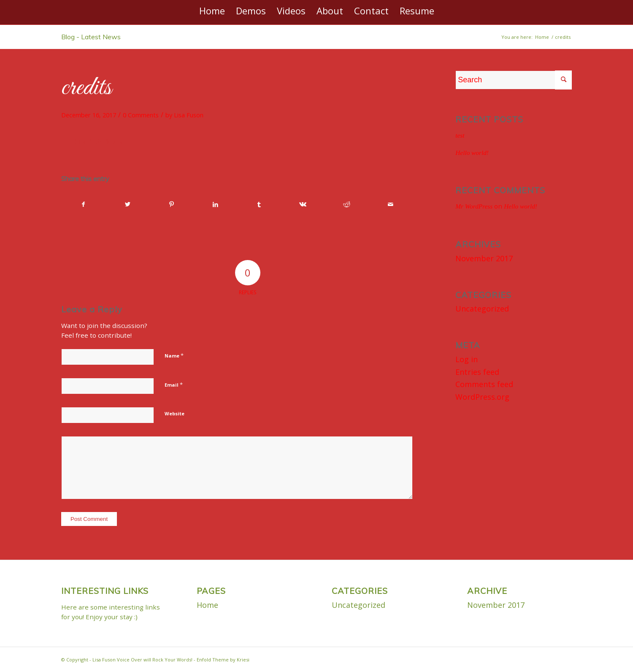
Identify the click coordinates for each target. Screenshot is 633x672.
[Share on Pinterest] (172, 205)
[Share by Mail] (391, 205)
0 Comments (141, 115)
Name (174, 355)
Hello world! (472, 153)
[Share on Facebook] (84, 205)
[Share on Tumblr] (259, 205)
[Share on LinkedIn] (215, 205)
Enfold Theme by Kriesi (223, 660)
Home (207, 605)
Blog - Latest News (91, 37)
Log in (467, 359)
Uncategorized (482, 309)
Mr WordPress (474, 206)
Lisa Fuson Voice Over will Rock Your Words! (142, 660)
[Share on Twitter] (128, 205)
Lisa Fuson (189, 115)
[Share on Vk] (303, 205)
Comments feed (484, 384)
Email (174, 385)
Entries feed (477, 372)
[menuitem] (212, 11)
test (460, 135)
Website (174, 413)
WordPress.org (482, 397)
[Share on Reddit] (347, 205)
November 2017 (484, 258)
